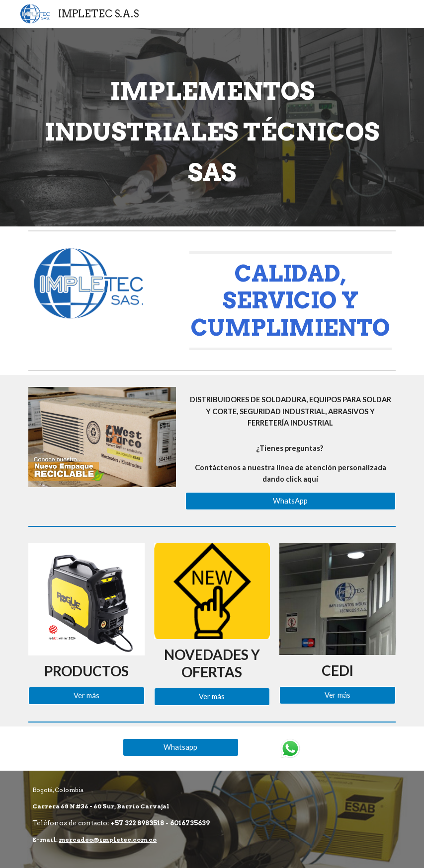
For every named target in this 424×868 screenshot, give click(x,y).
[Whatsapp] (181, 747)
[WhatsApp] (291, 501)
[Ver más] (86, 696)
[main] (212, 127)
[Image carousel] (102, 437)
